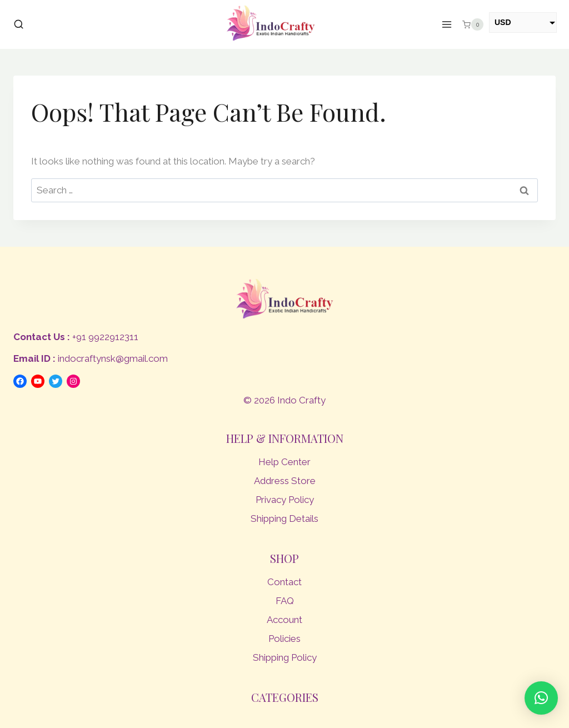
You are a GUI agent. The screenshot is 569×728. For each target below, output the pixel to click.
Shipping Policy (285, 657)
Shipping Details (284, 518)
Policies (284, 639)
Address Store (285, 481)
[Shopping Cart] (473, 24)
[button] (541, 698)
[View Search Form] (19, 25)
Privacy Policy (285, 500)
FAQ (285, 601)
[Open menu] (447, 25)
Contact (284, 582)
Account (284, 620)
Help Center (284, 462)
